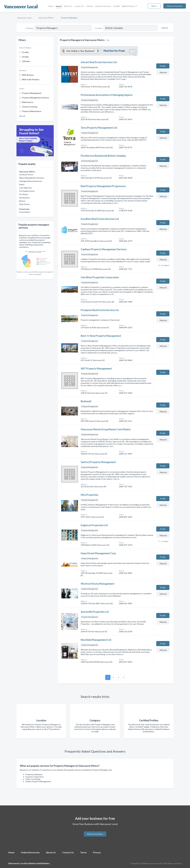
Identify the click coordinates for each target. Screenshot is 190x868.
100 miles (26, 61)
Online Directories (30, 852)
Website (163, 72)
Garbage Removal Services (31, 181)
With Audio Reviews (31, 79)
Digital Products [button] (129, 6)
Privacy (97, 852)
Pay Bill (116, 6)
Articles (90, 6)
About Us (68, 6)
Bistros (22, 201)
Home (51, 6)
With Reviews (28, 75)
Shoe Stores (25, 204)
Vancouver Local (24, 18)
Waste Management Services (32, 178)
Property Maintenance (32, 111)
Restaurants (25, 198)
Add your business (103, 6)
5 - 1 (163, 541)
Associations (25, 212)
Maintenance (28, 102)
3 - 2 (164, 265)
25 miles (25, 52)
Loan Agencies (26, 188)
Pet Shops (24, 194)
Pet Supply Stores (27, 191)
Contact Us (79, 6)
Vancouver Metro (46, 18)
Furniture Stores (26, 174)
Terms (83, 852)
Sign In (154, 6)
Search (59, 6)
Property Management (32, 93)
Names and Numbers (39, 863)
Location (99, 28)
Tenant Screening (30, 107)
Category (29, 28)
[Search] (164, 28)
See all (22, 116)
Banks (22, 184)
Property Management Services (36, 98)
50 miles (25, 57)
